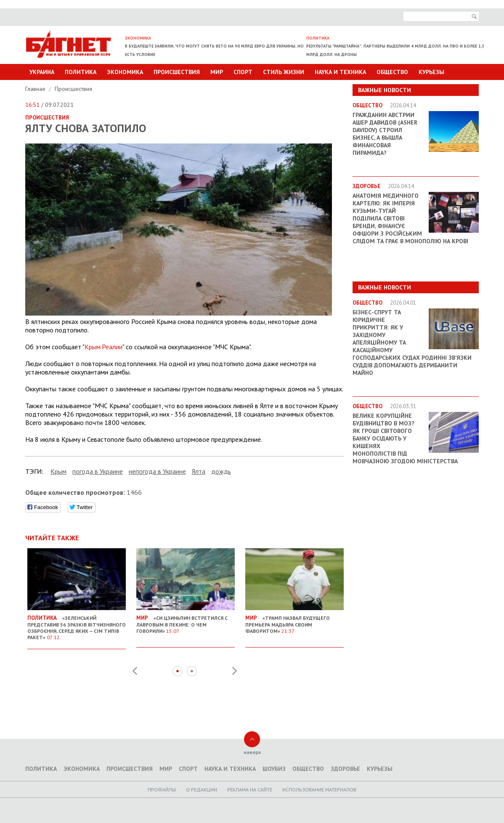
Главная (36, 89)
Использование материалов (319, 790)
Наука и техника (340, 72)
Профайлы (162, 790)
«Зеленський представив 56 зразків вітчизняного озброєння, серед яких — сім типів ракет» (77, 624)
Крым (58, 471)
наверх (252, 752)
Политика (81, 72)
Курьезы (431, 72)
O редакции (202, 790)
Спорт (243, 72)
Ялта (199, 471)
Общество (392, 72)
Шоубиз (274, 769)
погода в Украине (98, 471)
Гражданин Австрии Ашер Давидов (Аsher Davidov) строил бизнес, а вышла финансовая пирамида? (385, 134)
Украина (42, 72)
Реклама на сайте (250, 790)
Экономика (125, 72)
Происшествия (177, 72)
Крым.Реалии (103, 347)
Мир (217, 72)
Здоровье (345, 769)
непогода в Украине (157, 471)
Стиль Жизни (284, 72)
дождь (221, 471)
